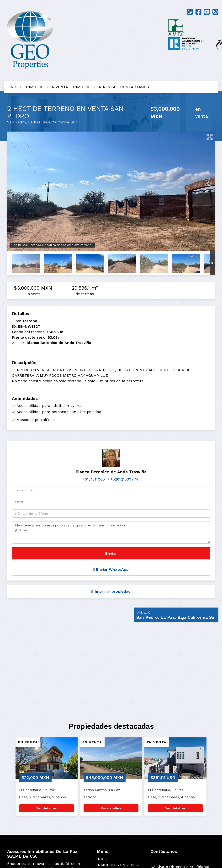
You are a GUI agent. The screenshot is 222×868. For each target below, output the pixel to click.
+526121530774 (124, 479)
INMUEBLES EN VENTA (47, 87)
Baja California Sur (60, 122)
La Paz (34, 122)
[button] (7, 779)
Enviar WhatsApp (111, 569)
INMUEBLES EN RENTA (94, 87)
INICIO (15, 87)
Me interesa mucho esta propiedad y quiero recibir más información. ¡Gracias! (111, 532)
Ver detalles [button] (47, 808)
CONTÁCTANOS (135, 87)
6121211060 (95, 479)
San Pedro (17, 122)
